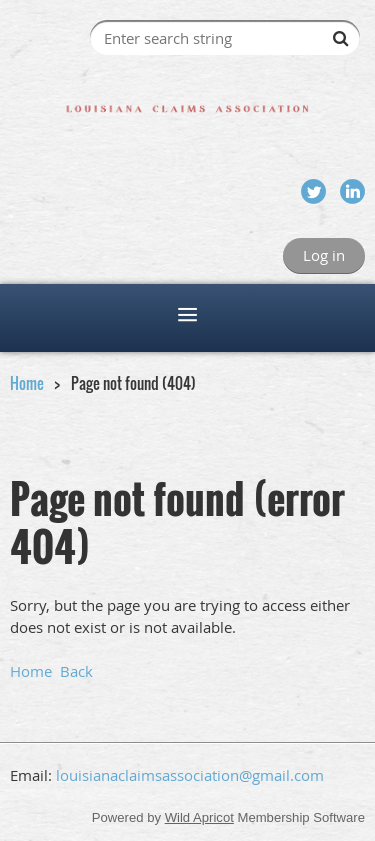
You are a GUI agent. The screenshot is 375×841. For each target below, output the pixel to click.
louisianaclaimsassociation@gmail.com (190, 775)
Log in (324, 255)
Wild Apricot (199, 817)
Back (76, 671)
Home (27, 383)
